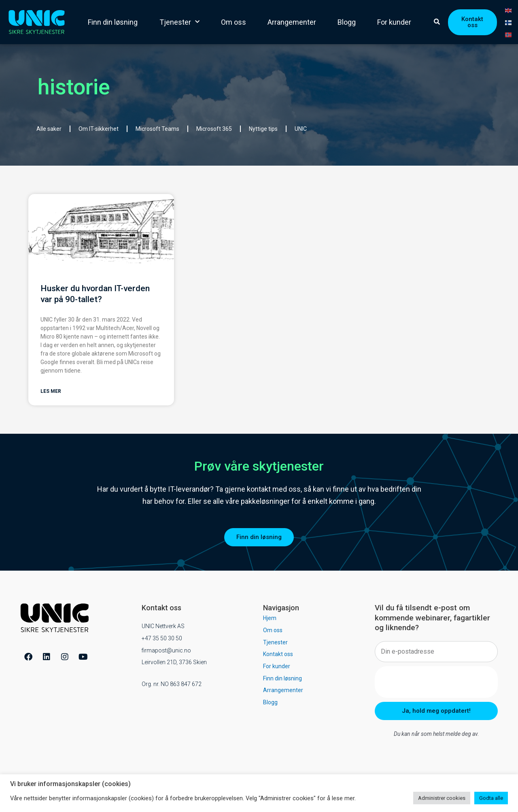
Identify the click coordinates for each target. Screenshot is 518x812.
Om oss (234, 22)
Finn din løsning (113, 22)
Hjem (270, 619)
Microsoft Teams (157, 129)
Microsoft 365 (214, 129)
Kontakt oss (278, 655)
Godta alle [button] (491, 798)
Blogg (347, 22)
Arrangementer (292, 22)
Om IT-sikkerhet (99, 129)
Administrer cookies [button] (442, 798)
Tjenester (179, 22)
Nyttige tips (263, 129)
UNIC (301, 129)
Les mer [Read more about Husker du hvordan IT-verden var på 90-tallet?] (51, 392)
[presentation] (436, 683)
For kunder (394, 22)
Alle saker (49, 129)
